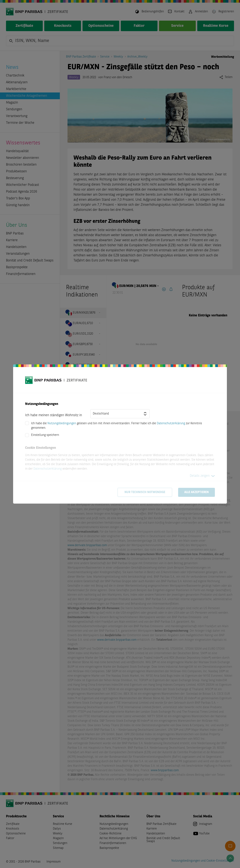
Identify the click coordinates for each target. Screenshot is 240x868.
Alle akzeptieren (196, 492)
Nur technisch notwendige (145, 492)
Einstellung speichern (45, 435)
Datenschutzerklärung (171, 423)
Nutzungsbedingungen (62, 423)
